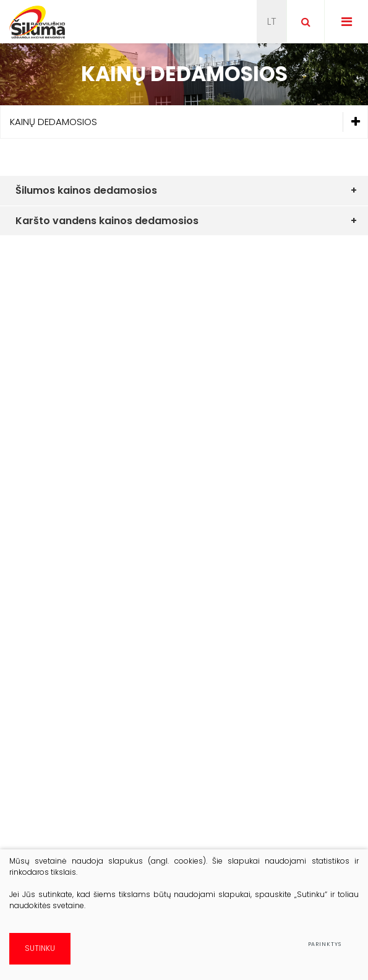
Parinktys (325, 944)
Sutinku (40, 948)
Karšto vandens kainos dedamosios (107, 221)
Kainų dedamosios (189, 122)
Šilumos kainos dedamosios (86, 190)
